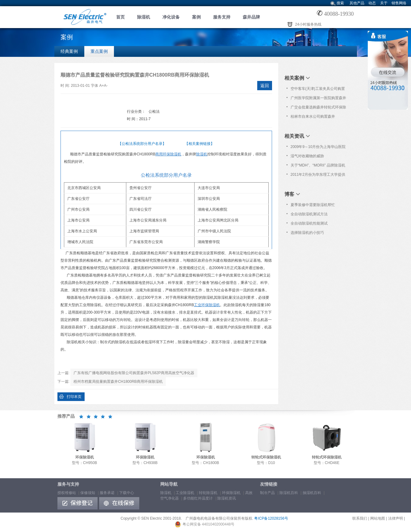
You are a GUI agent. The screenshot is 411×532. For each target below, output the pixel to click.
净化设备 (171, 17)
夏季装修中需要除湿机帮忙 (313, 205)
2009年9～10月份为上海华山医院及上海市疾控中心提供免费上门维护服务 (318, 148)
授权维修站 (67, 493)
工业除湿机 (185, 493)
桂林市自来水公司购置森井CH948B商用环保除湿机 (313, 118)
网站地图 (378, 518)
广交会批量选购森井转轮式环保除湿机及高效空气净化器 (318, 108)
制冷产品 (267, 493)
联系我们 (360, 518)
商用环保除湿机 (168, 154)
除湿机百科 (289, 493)
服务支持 (222, 17)
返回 (265, 86)
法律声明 (396, 518)
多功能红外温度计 (198, 498)
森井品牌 (251, 17)
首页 (120, 17)
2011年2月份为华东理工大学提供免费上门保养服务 (318, 176)
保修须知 (88, 493)
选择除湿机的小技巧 (307, 233)
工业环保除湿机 (207, 305)
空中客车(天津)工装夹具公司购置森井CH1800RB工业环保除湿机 (318, 90)
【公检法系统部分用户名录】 (142, 144)
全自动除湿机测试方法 (309, 214)
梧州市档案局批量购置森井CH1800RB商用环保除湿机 (118, 382)
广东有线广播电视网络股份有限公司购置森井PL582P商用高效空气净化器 (134, 373)
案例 (196, 17)
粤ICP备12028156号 (271, 518)
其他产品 (357, 3)
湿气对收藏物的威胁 (307, 156)
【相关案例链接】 (199, 144)
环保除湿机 (231, 493)
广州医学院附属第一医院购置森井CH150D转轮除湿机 (318, 99)
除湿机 (144, 17)
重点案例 (99, 51)
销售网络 (399, 3)
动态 (372, 3)
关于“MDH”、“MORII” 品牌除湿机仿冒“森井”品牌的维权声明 (318, 167)
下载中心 (127, 493)
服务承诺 (107, 493)
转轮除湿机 (208, 493)
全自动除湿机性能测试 (309, 223)
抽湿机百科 (312, 493)
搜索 (340, 3)
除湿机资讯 (227, 498)
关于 (384, 3)
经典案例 (69, 51)
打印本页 (74, 397)
